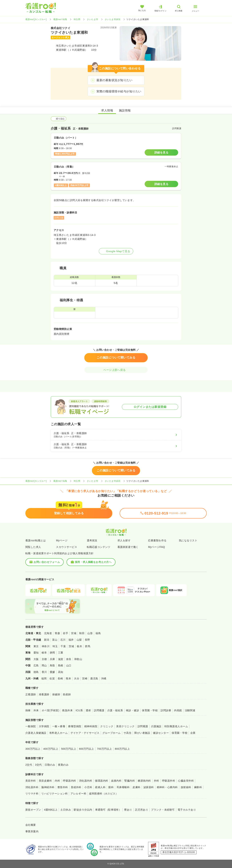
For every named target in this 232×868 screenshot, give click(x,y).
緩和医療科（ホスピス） (104, 794)
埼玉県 (77, 19)
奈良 (69, 659)
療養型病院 (75, 726)
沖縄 (104, 678)
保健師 (56, 694)
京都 (44, 659)
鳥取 (52, 665)
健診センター (161, 733)
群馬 (88, 646)
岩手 (66, 633)
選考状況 (92, 540)
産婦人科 (100, 787)
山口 (69, 665)
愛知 (36, 653)
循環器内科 (101, 781)
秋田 (82, 633)
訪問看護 (99, 710)
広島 (36, 665)
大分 (77, 678)
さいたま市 (92, 19)
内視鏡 (178, 710)
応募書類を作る (157, 540)
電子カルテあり (187, 810)
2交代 (29, 765)
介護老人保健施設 (36, 733)
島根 (61, 665)
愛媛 (52, 672)
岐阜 (44, 653)
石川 (63, 640)
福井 (71, 640)
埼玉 (55, 646)
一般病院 (31, 726)
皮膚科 (136, 787)
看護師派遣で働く (128, 547)
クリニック (107, 726)
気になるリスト (188, 540)
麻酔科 (198, 787)
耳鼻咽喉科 (123, 787)
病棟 (28, 710)
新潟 (47, 640)
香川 (44, 672)
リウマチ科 (32, 794)
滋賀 (61, 659)
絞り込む (59, 119)
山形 (90, 633)
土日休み (66, 810)
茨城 (71, 646)
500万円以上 (69, 749)
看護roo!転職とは (36, 540)
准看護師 (44, 694)
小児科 (88, 787)
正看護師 (31, 694)
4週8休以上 (51, 810)
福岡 (44, 678)
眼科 (111, 787)
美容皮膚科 (45, 781)
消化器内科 (86, 781)
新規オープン (33, 810)
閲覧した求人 (33, 547)
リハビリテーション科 (54, 794)
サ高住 (128, 733)
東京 (36, 646)
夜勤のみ (63, 765)
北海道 (48, 633)
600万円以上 (87, 749)
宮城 (74, 633)
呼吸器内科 (69, 781)
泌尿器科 (149, 787)
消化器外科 (32, 787)
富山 (55, 640)
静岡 (52, 653)
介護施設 (156, 726)
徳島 (36, 672)
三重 (61, 653)
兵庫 (52, 659)
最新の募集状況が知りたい (114, 80)
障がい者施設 (142, 733)
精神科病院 (91, 726)
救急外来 (67, 710)
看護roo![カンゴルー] (36, 19)
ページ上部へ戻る (116, 370)
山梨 (79, 640)
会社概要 (31, 825)
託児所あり (142, 810)
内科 (57, 781)
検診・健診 (132, 710)
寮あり (128, 810)
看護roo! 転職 (60, 19)
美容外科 (31, 781)
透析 (88, 710)
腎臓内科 (130, 781)
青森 (57, 633)
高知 (61, 672)
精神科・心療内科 (167, 787)
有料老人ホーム (58, 733)
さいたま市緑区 (113, 19)
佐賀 (52, 678)
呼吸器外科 (169, 781)
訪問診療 (166, 710)
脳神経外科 (48, 787)
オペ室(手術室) (50, 710)
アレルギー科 (78, 794)
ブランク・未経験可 (163, 810)
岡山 (44, 665)
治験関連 (190, 710)
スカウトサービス (67, 547)
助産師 (67, 694)
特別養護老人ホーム (176, 726)
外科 (157, 781)
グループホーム (112, 733)
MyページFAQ (157, 547)
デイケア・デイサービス (85, 733)
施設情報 (125, 110)
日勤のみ (50, 765)
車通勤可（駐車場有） (108, 810)
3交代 (38, 765)
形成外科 (76, 787)
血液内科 (116, 781)
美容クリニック (125, 726)
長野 (87, 640)
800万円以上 (122, 749)
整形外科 (63, 787)
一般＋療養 (59, 726)
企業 (193, 733)
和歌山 (78, 659)
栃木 (79, 646)
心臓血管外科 (186, 781)
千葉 (63, 646)
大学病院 (44, 726)
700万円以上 (104, 749)
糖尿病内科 (144, 781)
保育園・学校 (150, 710)
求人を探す (124, 540)
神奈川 (46, 646)
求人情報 (107, 110)
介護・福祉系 (115, 710)
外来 (36, 710)
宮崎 (85, 678)
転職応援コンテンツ (99, 547)
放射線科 (186, 787)
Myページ (62, 540)
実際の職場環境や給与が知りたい (119, 91)
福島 (98, 633)
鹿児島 (94, 678)
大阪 (36, 659)
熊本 (68, 678)
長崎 (60, 678)
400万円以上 (51, 749)
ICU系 (79, 710)
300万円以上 (33, 749)
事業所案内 (32, 831)
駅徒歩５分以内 (83, 810)
